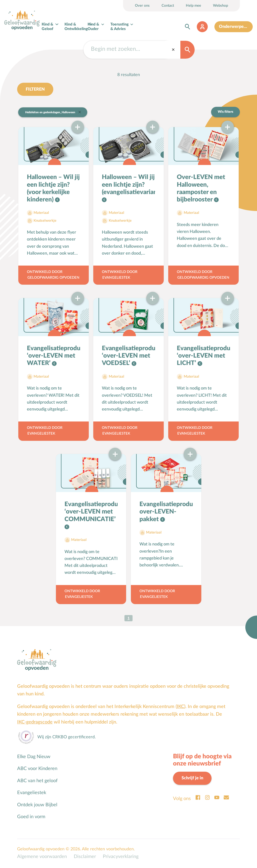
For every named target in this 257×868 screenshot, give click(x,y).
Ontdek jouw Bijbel (37, 805)
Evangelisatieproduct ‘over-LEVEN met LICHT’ (203, 356)
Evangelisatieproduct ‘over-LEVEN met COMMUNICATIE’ (91, 512)
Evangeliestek (116, 278)
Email (226, 798)
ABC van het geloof (37, 781)
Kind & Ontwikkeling (76, 27)
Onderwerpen (233, 27)
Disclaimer (85, 857)
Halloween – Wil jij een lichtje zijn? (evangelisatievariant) (128, 185)
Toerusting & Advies (120, 27)
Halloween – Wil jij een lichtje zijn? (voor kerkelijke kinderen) (53, 189)
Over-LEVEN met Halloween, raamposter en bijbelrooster (201, 189)
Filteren (35, 90)
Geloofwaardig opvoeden (53, 278)
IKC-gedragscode (35, 723)
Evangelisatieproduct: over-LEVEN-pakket (166, 512)
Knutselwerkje (45, 221)
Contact (168, 6)
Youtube (217, 798)
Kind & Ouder (94, 27)
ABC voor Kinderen (37, 769)
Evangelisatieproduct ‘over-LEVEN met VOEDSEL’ (128, 356)
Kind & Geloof (48, 27)
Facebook (198, 798)
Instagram (207, 798)
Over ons (142, 6)
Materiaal (41, 213)
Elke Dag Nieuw (34, 757)
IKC (180, 707)
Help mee (193, 6)
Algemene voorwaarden (42, 857)
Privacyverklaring (121, 857)
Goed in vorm (31, 817)
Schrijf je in (192, 779)
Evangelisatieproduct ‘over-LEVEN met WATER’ (54, 356)
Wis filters (225, 112)
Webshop (220, 6)
